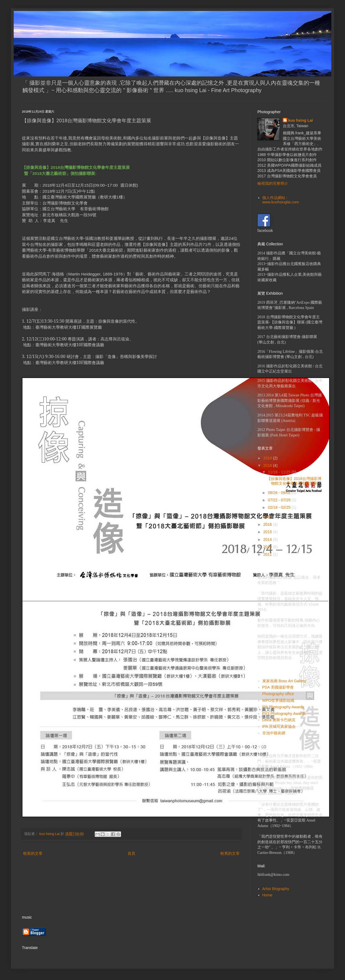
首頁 (131, 853)
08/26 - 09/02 (280, 493)
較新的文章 (33, 853)
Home (267, 895)
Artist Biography (276, 889)
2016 (268, 524)
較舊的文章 (230, 853)
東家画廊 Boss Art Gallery (284, 681)
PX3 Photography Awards (284, 714)
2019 (268, 458)
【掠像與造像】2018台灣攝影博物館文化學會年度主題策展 (294, 481)
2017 (268, 517)
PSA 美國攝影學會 (278, 687)
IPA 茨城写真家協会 (279, 726)
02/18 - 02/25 (280, 507)
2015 (268, 532)
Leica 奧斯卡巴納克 (279, 720)
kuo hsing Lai (301, 120)
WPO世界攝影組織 (278, 700)
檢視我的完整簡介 (273, 183)
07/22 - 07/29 (280, 500)
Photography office (278, 694)
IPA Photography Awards (283, 707)
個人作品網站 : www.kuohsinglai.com (281, 200)
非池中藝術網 (274, 733)
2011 (268, 554)
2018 (268, 465)
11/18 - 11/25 (280, 472)
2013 (268, 547)
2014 (268, 539)
